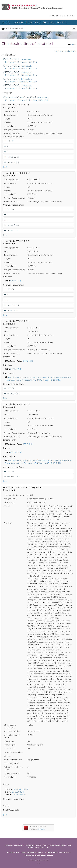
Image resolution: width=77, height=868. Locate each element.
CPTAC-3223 (27, 444)
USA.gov (50, 855)
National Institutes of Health (57, 853)
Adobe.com (42, 829)
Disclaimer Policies (34, 845)
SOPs (41, 100)
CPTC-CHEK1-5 (11, 85)
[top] (5, 167)
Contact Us (53, 15)
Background (11, 62)
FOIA (45, 845)
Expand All (59, 51)
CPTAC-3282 (28, 361)
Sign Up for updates (68, 15)
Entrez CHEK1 (18, 792)
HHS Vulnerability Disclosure (60, 845)
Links (47, 100)
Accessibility (19, 845)
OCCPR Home (33, 848)
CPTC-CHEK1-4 (11, 79)
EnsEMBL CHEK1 (21, 789)
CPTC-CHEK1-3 (11, 72)
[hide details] (26, 59)
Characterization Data (27, 62)
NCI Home (9, 845)
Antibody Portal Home (14, 28)
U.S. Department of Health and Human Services (25, 853)
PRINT (72, 45)
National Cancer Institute (34, 855)
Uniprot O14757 (20, 795)
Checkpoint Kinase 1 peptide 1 (20, 97)
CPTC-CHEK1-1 (11, 59)
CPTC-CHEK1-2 (11, 66)
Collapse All (70, 51)
